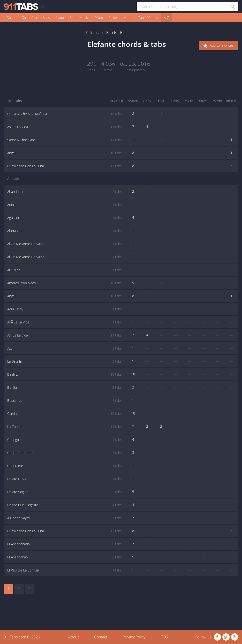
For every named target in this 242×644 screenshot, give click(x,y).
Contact (101, 637)
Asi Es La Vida (65, 127)
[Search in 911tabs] (233, 7)
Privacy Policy (134, 637)
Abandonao (65, 192)
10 (133, 374)
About (73, 637)
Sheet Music (79, 18)
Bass (46, 18)
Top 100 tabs (148, 18)
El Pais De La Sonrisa (65, 570)
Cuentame (65, 466)
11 (133, 140)
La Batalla (65, 361)
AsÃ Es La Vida (65, 322)
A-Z (166, 18)
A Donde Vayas (65, 518)
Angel (65, 153)
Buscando (65, 401)
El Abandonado (65, 544)
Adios (65, 205)
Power (113, 18)
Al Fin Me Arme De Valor (65, 244)
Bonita (65, 388)
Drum (99, 18)
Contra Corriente (65, 453)
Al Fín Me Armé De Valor (65, 257)
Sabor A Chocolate (65, 140)
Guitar (11, 18)
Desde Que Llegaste (65, 505)
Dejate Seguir (65, 492)
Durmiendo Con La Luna (65, 166)
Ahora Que (65, 231)
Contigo (65, 440)
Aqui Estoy (65, 309)
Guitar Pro (29, 18)
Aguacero (65, 218)
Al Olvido (65, 270)
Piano (60, 18)
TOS (164, 637)
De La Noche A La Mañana (65, 114)
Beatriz (65, 374)
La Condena (65, 427)
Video (128, 18)
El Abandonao (65, 557)
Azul (65, 348)
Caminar (65, 414)
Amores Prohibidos (65, 283)
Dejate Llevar (65, 479)
